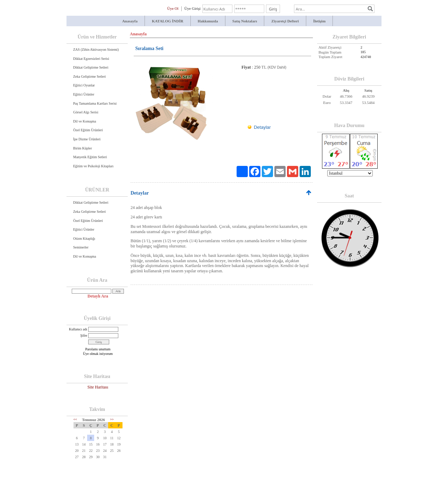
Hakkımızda (208, 21)
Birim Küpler (83, 148)
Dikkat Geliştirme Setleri (91, 67)
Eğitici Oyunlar (84, 85)
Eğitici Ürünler (84, 94)
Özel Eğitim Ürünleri (88, 130)
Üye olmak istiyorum (98, 354)
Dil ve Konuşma (85, 121)
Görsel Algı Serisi (86, 112)
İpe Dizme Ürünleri (87, 139)
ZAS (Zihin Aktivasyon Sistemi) (96, 50)
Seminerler (81, 247)
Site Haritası (98, 387)
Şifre (84, 335)
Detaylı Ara (98, 296)
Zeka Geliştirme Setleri (89, 76)
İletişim (319, 21)
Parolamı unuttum (98, 349)
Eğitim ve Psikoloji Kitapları (93, 166)
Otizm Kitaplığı (84, 239)
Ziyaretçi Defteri (285, 21)
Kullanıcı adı (78, 329)
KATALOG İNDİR (168, 21)
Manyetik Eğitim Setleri (90, 157)
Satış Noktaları (245, 21)
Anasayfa (130, 21)
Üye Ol (173, 8)
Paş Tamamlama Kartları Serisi (95, 103)
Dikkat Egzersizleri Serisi (91, 59)
